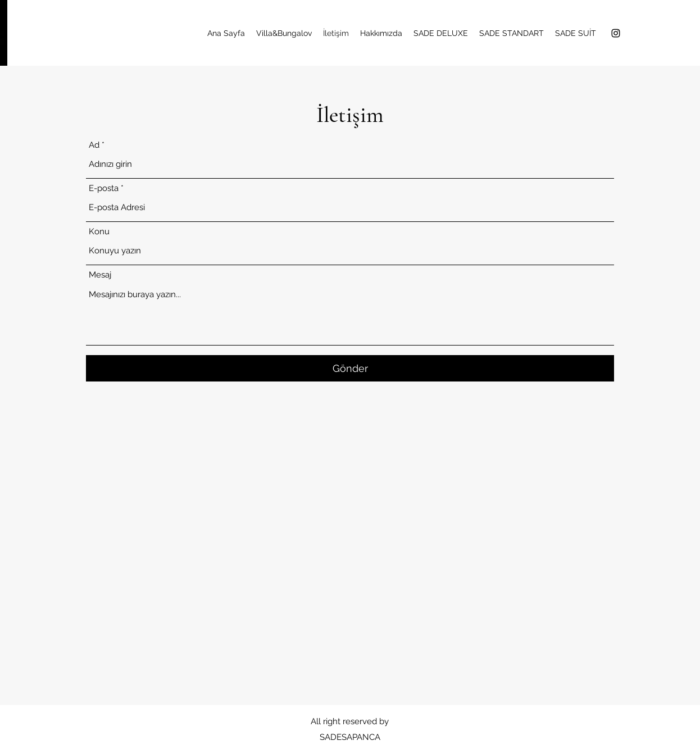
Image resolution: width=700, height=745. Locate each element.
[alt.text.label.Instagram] (616, 33)
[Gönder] (350, 368)
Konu (99, 232)
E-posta (104, 188)
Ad (94, 145)
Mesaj (100, 275)
